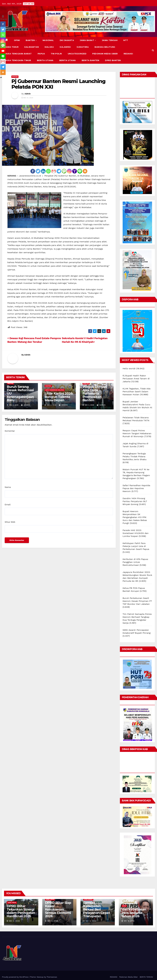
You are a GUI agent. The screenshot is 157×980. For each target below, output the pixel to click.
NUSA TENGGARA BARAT (18, 54)
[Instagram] (69, 171)
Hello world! (129, 369)
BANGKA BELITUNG (105, 47)
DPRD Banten (113, 60)
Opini (17, 40)
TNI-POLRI (56, 54)
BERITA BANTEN (90, 60)
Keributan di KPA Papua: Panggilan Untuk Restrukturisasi (135, 562)
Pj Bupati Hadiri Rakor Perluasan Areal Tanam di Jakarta (136, 379)
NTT (126, 40)
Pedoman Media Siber (105, 54)
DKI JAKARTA (67, 40)
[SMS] (64, 171)
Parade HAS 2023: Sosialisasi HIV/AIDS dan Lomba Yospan (136, 533)
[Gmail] (54, 171)
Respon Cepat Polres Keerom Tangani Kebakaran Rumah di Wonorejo (137, 433)
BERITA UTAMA (45, 60)
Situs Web (10, 522)
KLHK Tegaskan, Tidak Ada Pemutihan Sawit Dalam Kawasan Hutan (137, 392)
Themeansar (52, 977)
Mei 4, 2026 (14, 921)
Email (8, 505)
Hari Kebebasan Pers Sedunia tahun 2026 (134, 913)
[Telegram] (59, 171)
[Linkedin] (43, 171)
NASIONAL (48, 40)
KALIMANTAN (32, 47)
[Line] (80, 171)
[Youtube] (3, 51)
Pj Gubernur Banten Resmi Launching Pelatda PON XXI (58, 84)
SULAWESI (65, 47)
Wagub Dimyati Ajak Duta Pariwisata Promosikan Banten (95, 393)
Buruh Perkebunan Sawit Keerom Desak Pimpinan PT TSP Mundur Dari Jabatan (137, 601)
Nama (8, 487)
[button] (153, 50)
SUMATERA (83, 47)
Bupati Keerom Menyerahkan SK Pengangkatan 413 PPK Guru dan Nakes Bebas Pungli (135, 517)
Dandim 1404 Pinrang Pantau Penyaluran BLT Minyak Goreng (135, 501)
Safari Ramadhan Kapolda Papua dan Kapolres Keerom (136, 488)
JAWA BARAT (88, 40)
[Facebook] (33, 171)
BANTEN (31, 40)
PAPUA (41, 54)
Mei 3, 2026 (129, 921)
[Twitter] (38, 171)
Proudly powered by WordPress (15, 977)
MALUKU (49, 47)
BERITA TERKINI (146, 977)
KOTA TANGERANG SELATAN (55, 390)
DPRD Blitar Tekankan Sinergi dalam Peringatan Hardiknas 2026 (21, 911)
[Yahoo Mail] (75, 171)
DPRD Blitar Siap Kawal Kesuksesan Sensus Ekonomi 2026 (58, 909)
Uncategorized (77, 54)
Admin (28, 94)
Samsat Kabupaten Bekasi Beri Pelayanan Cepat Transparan (97, 909)
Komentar (10, 431)
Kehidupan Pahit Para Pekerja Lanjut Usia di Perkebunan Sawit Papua (136, 546)
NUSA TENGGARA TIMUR (18, 60)
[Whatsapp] (48, 171)
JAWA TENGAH (110, 40)
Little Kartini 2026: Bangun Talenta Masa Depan (59, 397)
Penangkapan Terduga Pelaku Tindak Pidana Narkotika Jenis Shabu (135, 456)
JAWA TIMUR (12, 47)
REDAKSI (128, 54)
